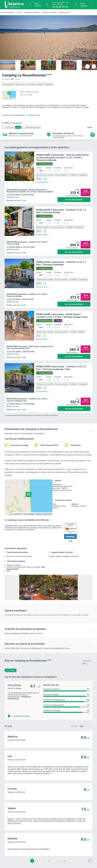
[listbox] (86, 726)
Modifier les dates (13, 197)
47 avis (18, 79)
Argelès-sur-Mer (64, 12)
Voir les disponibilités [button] (74, 199)
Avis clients (11, 670)
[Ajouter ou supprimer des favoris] (87, 66)
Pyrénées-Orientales (49, 12)
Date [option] (82, 726)
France (19, 12)
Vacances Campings (7, 12)
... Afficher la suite (33, 115)
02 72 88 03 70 (60, 7)
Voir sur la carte (26, 95)
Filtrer (90, 127)
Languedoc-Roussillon (32, 12)
